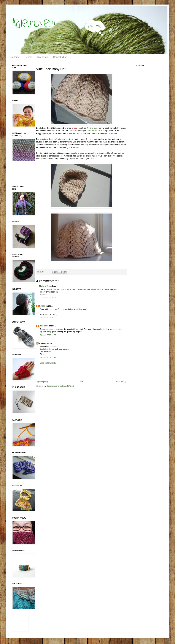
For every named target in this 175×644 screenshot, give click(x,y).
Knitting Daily (92, 128)
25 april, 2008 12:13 (48, 358)
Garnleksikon (60, 57)
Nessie (28, 57)
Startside (15, 57)
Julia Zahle (44, 326)
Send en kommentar (48, 363)
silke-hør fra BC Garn (96, 131)
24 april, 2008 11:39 (48, 335)
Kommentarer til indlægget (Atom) (60, 386)
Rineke (42, 306)
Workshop (43, 57)
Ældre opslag (121, 382)
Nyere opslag (42, 382)
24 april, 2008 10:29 (48, 318)
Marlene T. (44, 286)
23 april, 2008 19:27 (48, 298)
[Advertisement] (21, 174)
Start (81, 382)
